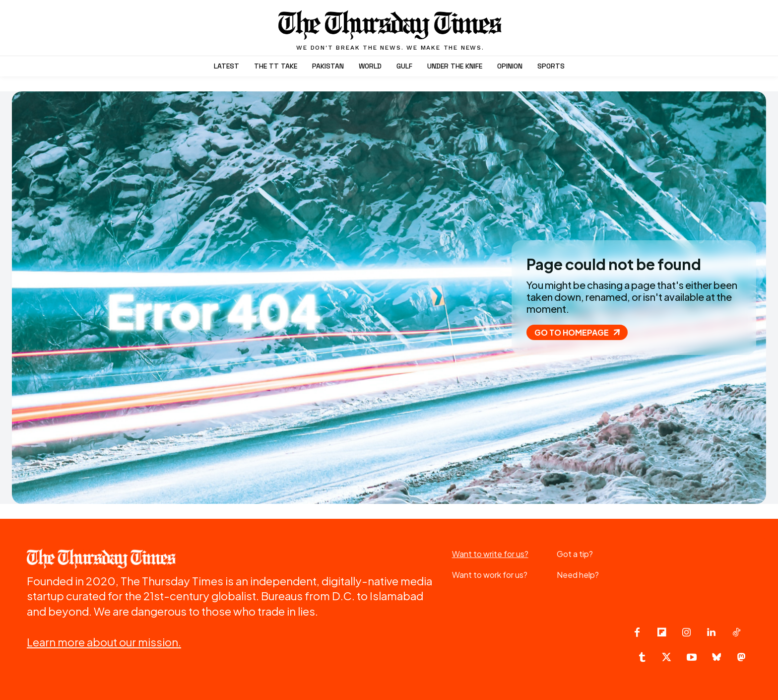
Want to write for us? (490, 554)
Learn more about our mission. (104, 642)
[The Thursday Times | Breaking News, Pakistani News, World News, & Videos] (390, 30)
